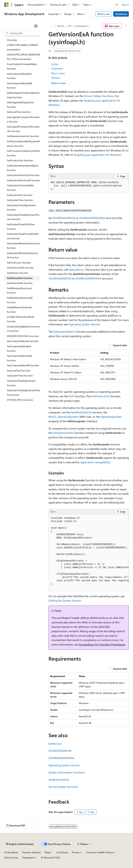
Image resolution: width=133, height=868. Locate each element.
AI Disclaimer (11, 852)
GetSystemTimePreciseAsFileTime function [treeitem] (23, 236)
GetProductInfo (100, 396)
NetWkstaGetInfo (81, 412)
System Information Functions (67, 772)
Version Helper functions (99, 96)
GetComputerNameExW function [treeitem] (20, 86)
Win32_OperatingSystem (64, 417)
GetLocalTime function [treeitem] (19, 112)
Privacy (76, 852)
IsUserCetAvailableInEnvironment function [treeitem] (23, 329)
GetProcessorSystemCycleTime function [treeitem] (23, 153)
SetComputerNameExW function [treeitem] (19, 358)
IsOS (72, 396)
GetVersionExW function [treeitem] (20, 283)
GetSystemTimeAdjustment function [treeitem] (21, 207)
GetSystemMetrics (65, 332)
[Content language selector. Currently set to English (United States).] (20, 844)
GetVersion (55, 744)
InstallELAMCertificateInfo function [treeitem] (21, 319)
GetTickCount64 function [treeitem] (20, 268)
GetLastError (76, 269)
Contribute (62, 852)
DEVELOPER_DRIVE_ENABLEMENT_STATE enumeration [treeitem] (24, 57)
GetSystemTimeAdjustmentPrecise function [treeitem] (23, 217)
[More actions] (126, 26)
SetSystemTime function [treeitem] (20, 376)
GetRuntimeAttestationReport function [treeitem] (23, 168)
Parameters (57, 69)
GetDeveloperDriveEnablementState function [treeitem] (23, 95)
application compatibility (95, 462)
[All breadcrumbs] (52, 26)
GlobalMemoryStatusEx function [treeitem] (19, 310)
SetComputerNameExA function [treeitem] (19, 348)
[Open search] (117, 5)
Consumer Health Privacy (99, 852)
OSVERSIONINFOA (64, 218)
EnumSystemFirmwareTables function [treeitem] (22, 66)
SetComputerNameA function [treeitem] (23, 341)
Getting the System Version (65, 600)
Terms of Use (11, 858)
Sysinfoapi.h (81, 26)
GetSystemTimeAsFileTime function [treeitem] (21, 227)
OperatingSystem (111, 417)
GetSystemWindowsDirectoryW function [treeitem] (23, 255)
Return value (58, 73)
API (70, 26)
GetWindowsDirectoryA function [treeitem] (19, 290)
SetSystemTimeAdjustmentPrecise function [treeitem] (24, 393)
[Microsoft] (6, 5)
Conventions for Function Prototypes (102, 644)
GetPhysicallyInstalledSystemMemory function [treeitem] (23, 144)
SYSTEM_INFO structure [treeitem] (20, 400)
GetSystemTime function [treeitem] (20, 200)
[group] (89, 553)
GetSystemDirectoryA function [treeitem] (23, 175)
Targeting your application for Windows (97, 155)
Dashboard (121, 14)
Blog (47, 852)
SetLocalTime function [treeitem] (19, 371)
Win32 (61, 26)
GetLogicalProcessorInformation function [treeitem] (23, 119)
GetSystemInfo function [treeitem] (20, 195)
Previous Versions (31, 852)
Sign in (125, 5)
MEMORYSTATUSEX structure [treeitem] (23, 336)
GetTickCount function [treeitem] (19, 263)
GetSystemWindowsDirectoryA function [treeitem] (23, 246)
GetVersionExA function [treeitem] (20, 278)
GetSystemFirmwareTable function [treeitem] (20, 188)
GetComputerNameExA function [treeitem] (19, 76)
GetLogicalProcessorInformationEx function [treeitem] (23, 129)
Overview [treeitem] (12, 40)
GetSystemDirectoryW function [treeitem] (24, 180)
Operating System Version (84, 324)
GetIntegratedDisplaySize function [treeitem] (20, 105)
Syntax (55, 64)
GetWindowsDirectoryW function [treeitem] (20, 300)
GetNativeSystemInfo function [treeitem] (23, 136)
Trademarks (28, 858)
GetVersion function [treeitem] (17, 273)
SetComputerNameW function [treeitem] (23, 365)
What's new (104, 14)
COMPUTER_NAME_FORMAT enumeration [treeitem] (22, 47)
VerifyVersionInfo (63, 433)
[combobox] (22, 33)
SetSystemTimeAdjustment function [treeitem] (21, 383)
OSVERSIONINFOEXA (92, 218)
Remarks (56, 78)
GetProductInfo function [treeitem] (20, 160)
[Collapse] (36, 26)
